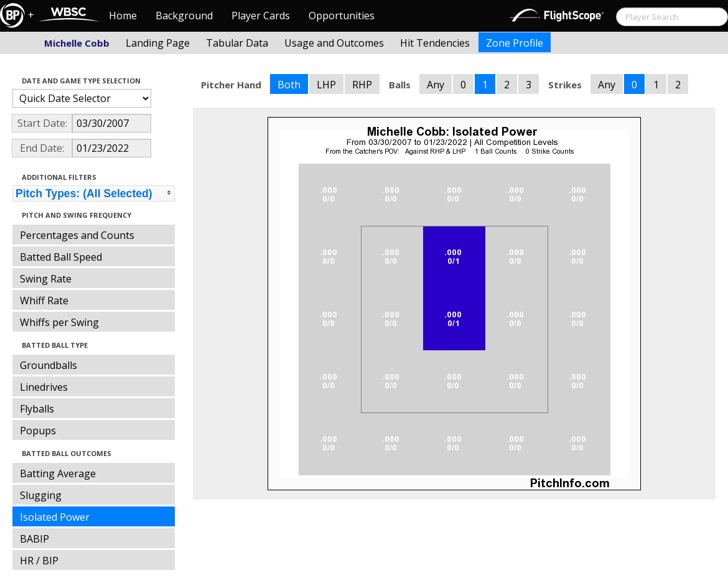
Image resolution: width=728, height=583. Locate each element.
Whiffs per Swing (59, 322)
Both (289, 85)
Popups (38, 431)
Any (436, 85)
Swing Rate (46, 279)
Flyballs (37, 409)
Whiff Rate (44, 301)
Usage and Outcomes (334, 43)
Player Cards (261, 16)
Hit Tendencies (435, 43)
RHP (362, 85)
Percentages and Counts (77, 235)
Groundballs (49, 365)
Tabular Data (237, 43)
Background (184, 16)
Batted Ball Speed (61, 257)
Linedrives (44, 387)
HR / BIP (39, 561)
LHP (326, 85)
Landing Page (158, 43)
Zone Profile (515, 43)
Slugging (41, 495)
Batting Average (58, 473)
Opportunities (342, 16)
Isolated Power (55, 517)
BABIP (35, 539)
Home (123, 16)
